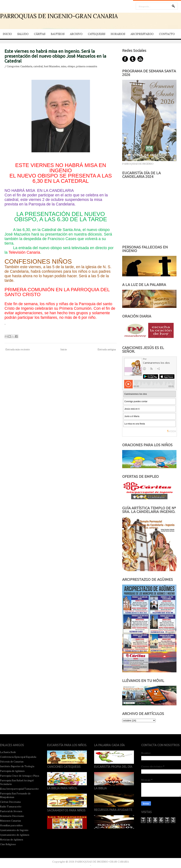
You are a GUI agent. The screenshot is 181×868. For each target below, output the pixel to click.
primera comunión (87, 66)
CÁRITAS (40, 34)
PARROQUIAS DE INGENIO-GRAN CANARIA (59, 16)
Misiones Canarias (10, 821)
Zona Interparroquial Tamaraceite (19, 789)
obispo (71, 66)
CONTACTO (167, 34)
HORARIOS (118, 34)
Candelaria (26, 66)
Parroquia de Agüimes (12, 771)
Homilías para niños (11, 825)
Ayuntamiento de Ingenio (14, 830)
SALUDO (23, 34)
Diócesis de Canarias (12, 762)
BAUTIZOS (58, 34)
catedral (38, 66)
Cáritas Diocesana (10, 802)
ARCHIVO (76, 34)
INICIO (7, 34)
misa (64, 66)
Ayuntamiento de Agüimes (15, 835)
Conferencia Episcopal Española (18, 757)
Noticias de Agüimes (12, 840)
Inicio (64, 350)
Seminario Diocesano (12, 816)
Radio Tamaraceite (11, 807)
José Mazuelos (52, 66)
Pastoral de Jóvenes (11, 811)
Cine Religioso (8, 844)
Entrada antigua (107, 350)
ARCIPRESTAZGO (142, 34)
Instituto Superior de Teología (17, 766)
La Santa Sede (8, 752)
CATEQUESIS (96, 34)
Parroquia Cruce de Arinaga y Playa (20, 776)
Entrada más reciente (18, 350)
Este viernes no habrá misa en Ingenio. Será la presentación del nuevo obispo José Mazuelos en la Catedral (55, 56)
